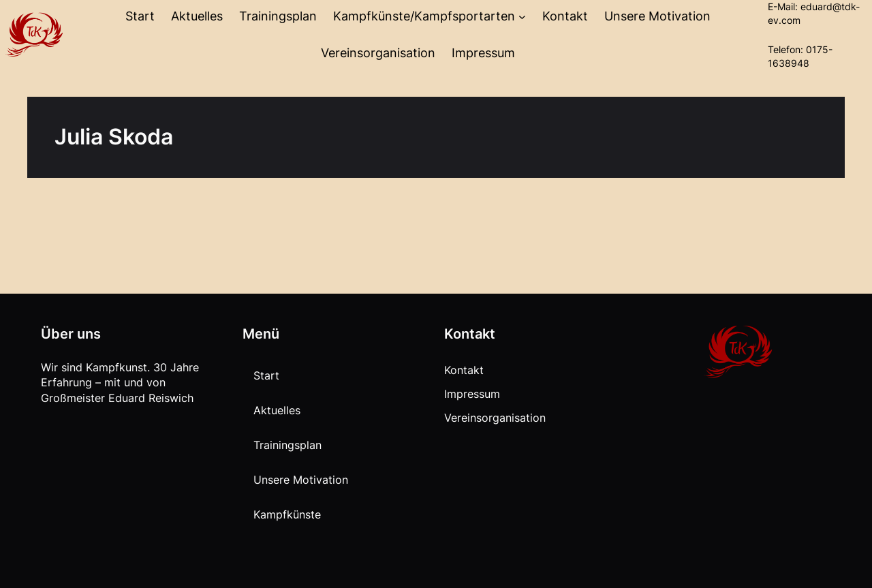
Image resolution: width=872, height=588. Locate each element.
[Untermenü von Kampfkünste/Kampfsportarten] (522, 17)
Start (140, 16)
